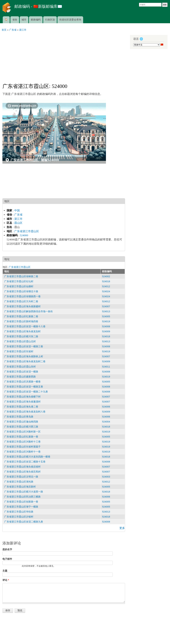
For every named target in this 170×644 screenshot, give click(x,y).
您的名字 (7, 549)
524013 (106, 311)
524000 (24, 235)
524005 (106, 316)
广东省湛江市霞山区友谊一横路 (21, 372)
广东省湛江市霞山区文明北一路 (21, 477)
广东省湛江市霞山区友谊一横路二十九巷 (26, 392)
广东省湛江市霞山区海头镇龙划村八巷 (25, 412)
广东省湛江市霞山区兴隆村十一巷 (22, 452)
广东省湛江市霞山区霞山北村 (20, 341)
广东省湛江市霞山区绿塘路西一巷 (22, 296)
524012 (106, 286)
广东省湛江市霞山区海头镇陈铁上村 (24, 356)
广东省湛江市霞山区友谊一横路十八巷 (25, 326)
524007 (106, 306)
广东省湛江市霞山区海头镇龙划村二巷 (25, 361)
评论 (6, 580)
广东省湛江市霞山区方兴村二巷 (21, 301)
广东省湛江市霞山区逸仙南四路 (21, 422)
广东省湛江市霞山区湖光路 (19, 482)
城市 (24, 20)
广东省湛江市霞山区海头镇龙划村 (22, 331)
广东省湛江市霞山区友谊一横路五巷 (24, 387)
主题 (5, 571)
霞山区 (18, 223)
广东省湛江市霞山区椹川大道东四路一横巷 (27, 457)
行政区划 (50, 20)
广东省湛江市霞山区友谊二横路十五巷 (25, 462)
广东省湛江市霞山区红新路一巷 (21, 437)
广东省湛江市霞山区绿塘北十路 (21, 291)
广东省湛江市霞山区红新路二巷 (21, 316)
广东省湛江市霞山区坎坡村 (19, 351)
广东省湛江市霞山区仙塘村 (19, 286)
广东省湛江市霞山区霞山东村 (20, 367)
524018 (106, 281)
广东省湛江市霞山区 (27, 231)
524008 (106, 326)
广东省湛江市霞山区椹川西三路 (21, 427)
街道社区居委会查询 (70, 20)
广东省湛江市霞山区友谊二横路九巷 (24, 522)
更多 (122, 528)
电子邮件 (7, 559)
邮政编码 (36, 20)
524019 (106, 321)
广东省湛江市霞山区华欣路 (19, 512)
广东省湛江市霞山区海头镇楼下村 (22, 397)
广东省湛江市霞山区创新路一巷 (21, 502)
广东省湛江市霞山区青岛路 (19, 417)
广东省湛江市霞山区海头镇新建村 (22, 306)
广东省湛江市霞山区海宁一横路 (21, 507)
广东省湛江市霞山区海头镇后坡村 (22, 467)
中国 (17, 210)
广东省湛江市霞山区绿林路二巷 (21, 276)
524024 (106, 291)
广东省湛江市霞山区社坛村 (19, 281)
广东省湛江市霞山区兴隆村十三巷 (22, 442)
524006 (106, 407)
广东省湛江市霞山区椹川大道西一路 (24, 492)
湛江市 (18, 219)
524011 (106, 367)
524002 (106, 276)
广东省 (18, 215)
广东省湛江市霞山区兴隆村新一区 (22, 432)
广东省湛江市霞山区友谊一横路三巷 (24, 346)
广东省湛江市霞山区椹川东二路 (21, 336)
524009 (106, 331)
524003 (106, 477)
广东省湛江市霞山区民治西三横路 (22, 497)
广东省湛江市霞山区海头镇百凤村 (22, 472)
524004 (106, 422)
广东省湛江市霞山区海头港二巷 (21, 407)
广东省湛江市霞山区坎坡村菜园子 (22, 447)
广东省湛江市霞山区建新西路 (20, 377)
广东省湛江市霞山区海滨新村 (20, 487)
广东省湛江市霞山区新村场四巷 (21, 321)
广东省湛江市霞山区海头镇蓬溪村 (22, 402)
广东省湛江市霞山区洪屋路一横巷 (22, 382)
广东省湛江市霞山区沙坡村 (19, 517)
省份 (15, 20)
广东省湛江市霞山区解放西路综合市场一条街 (28, 311)
